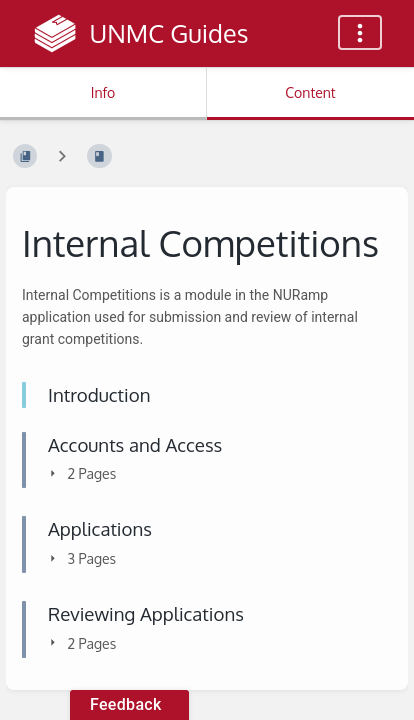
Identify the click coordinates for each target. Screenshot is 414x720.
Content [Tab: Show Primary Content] (310, 92)
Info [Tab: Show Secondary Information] (103, 92)
